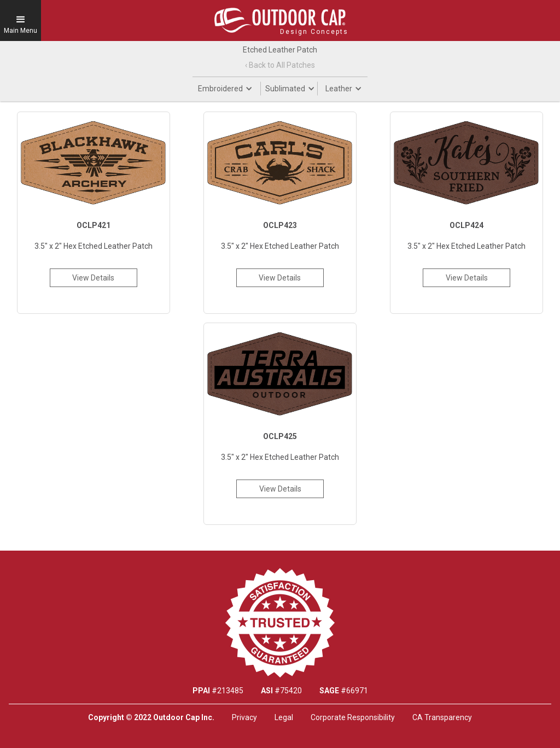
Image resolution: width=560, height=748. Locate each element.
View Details (93, 278)
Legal (284, 717)
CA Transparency (442, 717)
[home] (280, 20)
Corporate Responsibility (353, 717)
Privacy (244, 717)
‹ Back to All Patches (280, 65)
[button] (21, 21)
